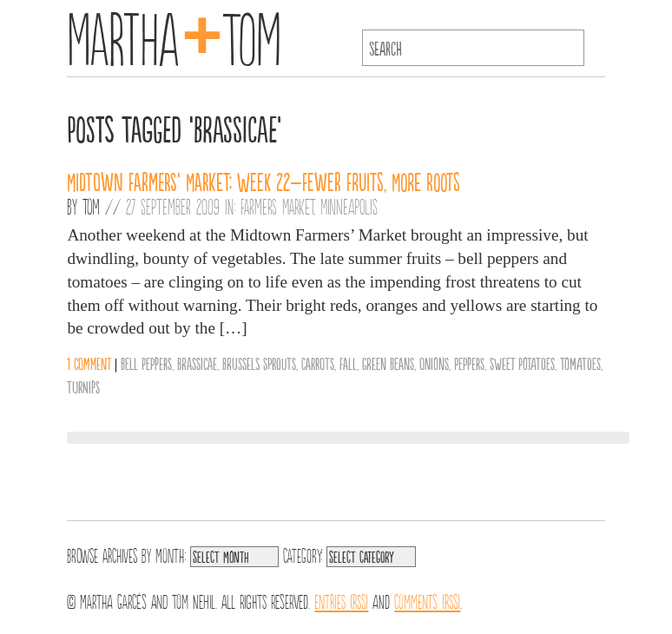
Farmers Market (277, 206)
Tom (91, 206)
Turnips (83, 386)
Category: (303, 554)
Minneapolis (349, 206)
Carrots (318, 363)
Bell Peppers (146, 363)
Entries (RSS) (341, 600)
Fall (348, 363)
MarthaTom (174, 35)
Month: (171, 554)
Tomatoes (580, 363)
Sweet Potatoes (522, 363)
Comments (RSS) (427, 600)
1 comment (89, 363)
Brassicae (197, 363)
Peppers (469, 363)
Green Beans (388, 363)
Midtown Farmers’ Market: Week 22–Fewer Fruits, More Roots (264, 181)
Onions (434, 363)
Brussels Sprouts (259, 363)
